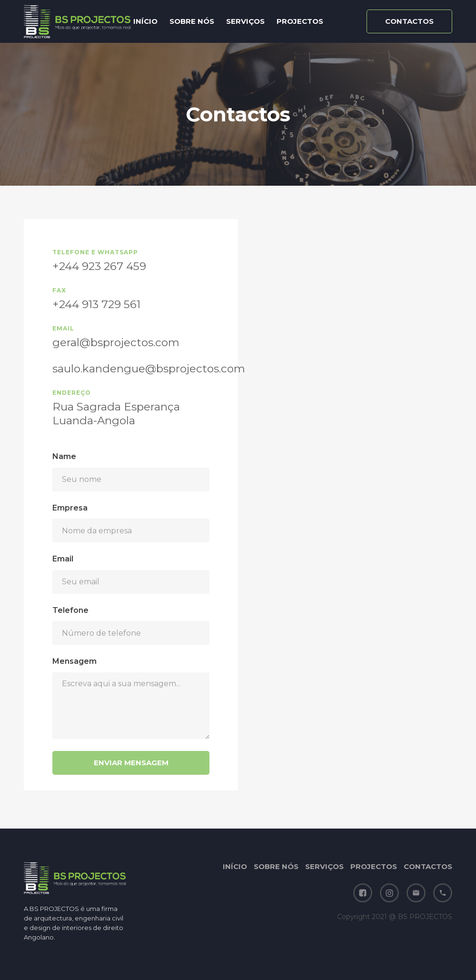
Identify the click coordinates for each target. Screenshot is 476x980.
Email (63, 559)
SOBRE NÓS (192, 21)
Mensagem (74, 661)
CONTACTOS (428, 866)
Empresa (70, 508)
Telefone (70, 610)
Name (64, 456)
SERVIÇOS (245, 21)
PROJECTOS (300, 21)
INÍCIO (145, 21)
